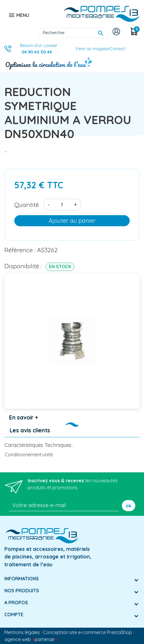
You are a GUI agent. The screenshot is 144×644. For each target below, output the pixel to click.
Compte (14, 615)
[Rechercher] (74, 33)
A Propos (16, 603)
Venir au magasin (93, 49)
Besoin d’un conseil (38, 49)
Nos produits (22, 591)
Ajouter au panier (72, 221)
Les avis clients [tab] (30, 430)
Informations (22, 579)
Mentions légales (22, 632)
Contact (117, 49)
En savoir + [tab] (24, 417)
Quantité (27, 205)
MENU (19, 15)
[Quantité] (62, 205)
